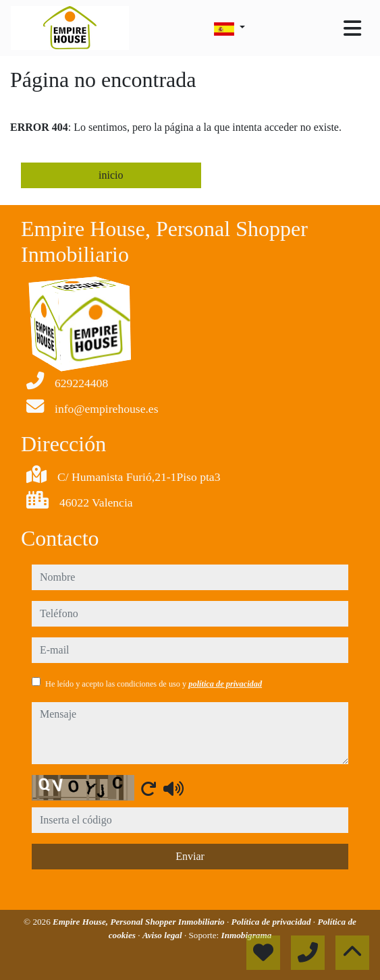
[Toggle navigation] (352, 28)
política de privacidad (225, 684)
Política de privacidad (272, 922)
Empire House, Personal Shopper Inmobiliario (140, 922)
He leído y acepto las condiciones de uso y (154, 684)
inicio (111, 175)
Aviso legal (163, 935)
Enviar (190, 856)
